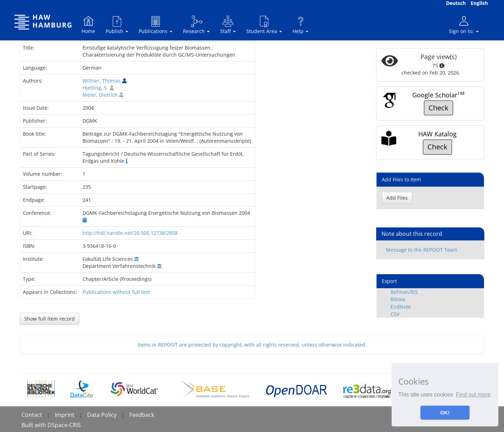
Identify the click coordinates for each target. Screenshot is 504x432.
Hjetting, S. (95, 88)
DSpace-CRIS (64, 425)
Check (438, 108)
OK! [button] (445, 413)
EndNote (401, 307)
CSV (395, 314)
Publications (156, 25)
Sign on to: (464, 25)
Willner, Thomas (102, 81)
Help (300, 25)
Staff (228, 25)
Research (196, 25)
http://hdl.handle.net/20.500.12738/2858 (130, 233)
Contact (32, 415)
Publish (117, 25)
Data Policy (102, 415)
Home (88, 25)
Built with (34, 425)
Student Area (264, 25)
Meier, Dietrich (100, 95)
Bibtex (398, 299)
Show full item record (50, 319)
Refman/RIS (404, 292)
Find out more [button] (473, 395)
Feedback (142, 415)
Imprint (65, 415)
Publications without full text (116, 292)
